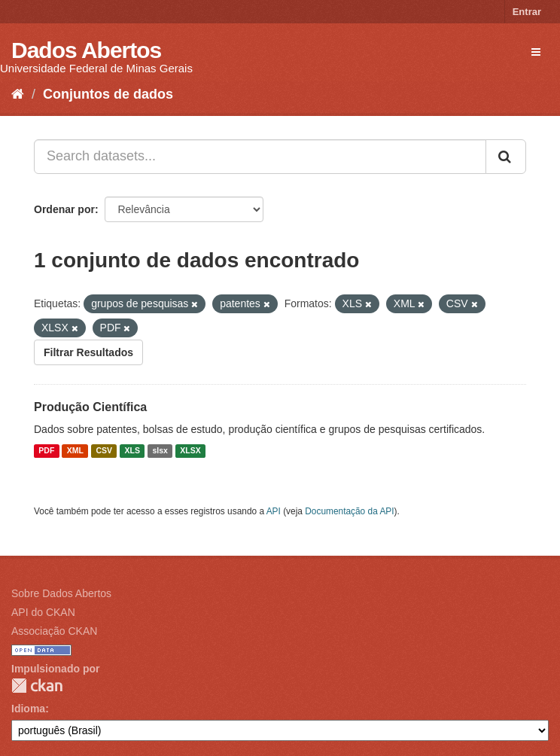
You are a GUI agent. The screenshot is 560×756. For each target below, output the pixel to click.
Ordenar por (64, 209)
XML (75, 451)
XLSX (190, 451)
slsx (160, 451)
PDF (46, 451)
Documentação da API (349, 511)
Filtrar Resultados (88, 352)
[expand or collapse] (536, 52)
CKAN (37, 686)
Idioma (28, 709)
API (274, 511)
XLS (132, 451)
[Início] (18, 94)
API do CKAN (43, 612)
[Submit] (506, 157)
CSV (104, 451)
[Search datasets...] (260, 157)
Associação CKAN (54, 631)
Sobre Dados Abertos (61, 593)
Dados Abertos (86, 50)
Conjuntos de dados (108, 94)
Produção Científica (90, 407)
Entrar (527, 12)
